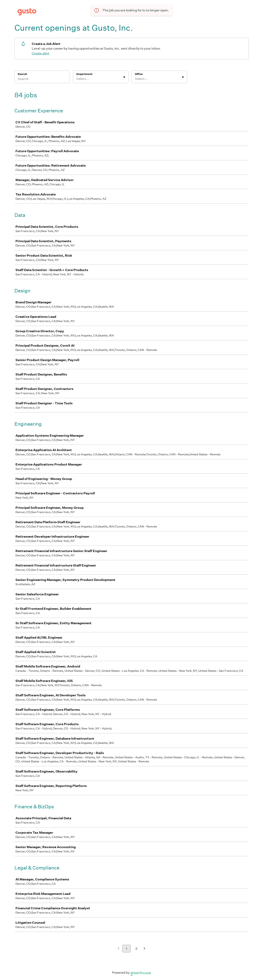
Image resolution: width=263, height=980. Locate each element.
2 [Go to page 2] (136, 949)
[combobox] (77, 79)
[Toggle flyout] (124, 77)
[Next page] (145, 949)
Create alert (41, 53)
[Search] (42, 79)
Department (84, 74)
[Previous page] (118, 949)
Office (139, 74)
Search (22, 74)
